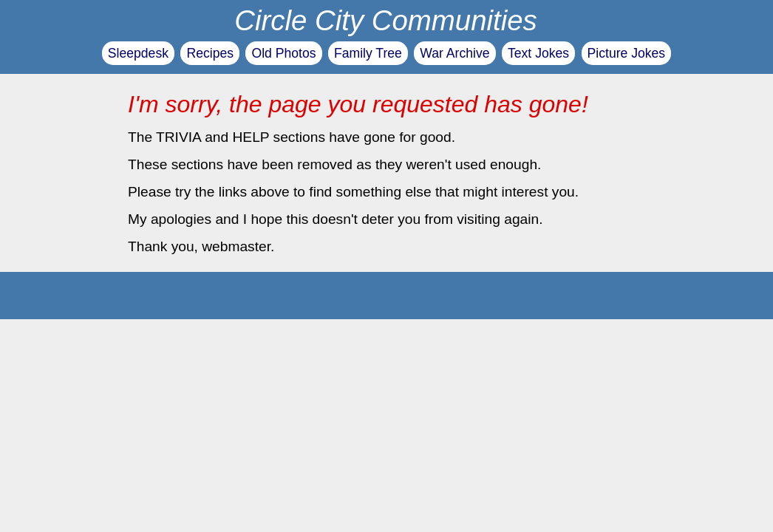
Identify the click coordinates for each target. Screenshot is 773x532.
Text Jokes (538, 53)
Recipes (210, 53)
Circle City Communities (386, 20)
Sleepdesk (138, 53)
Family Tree (368, 53)
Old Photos (283, 53)
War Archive (454, 53)
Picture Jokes (627, 53)
